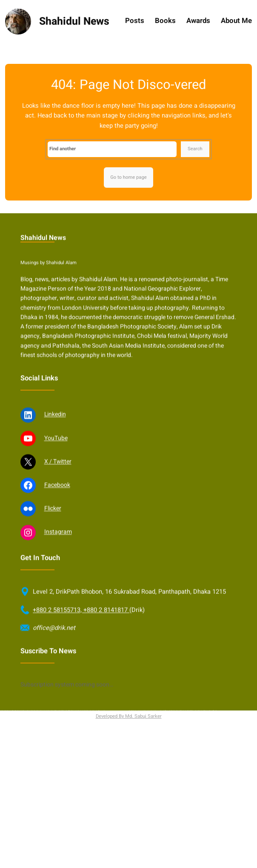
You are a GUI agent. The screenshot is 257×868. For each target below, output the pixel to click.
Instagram (58, 552)
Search (195, 149)
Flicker (53, 528)
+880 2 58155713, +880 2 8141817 (81, 630)
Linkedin (55, 434)
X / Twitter (58, 481)
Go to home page (128, 177)
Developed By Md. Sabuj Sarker (129, 716)
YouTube (56, 458)
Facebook (57, 505)
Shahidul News (74, 21)
